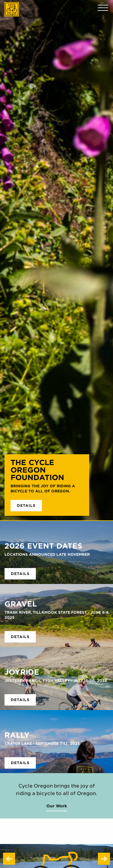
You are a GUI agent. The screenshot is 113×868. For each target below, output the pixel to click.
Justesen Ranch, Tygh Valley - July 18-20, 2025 (56, 680)
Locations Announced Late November (47, 554)
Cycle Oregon (12, 9)
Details (26, 505)
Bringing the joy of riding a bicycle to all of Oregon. (43, 488)
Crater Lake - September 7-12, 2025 (42, 744)
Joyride (22, 672)
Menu (103, 8)
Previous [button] (9, 859)
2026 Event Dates (43, 546)
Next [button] (104, 859)
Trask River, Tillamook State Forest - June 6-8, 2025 (57, 615)
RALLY (17, 735)
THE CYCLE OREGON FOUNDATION (37, 470)
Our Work (57, 806)
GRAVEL (21, 604)
